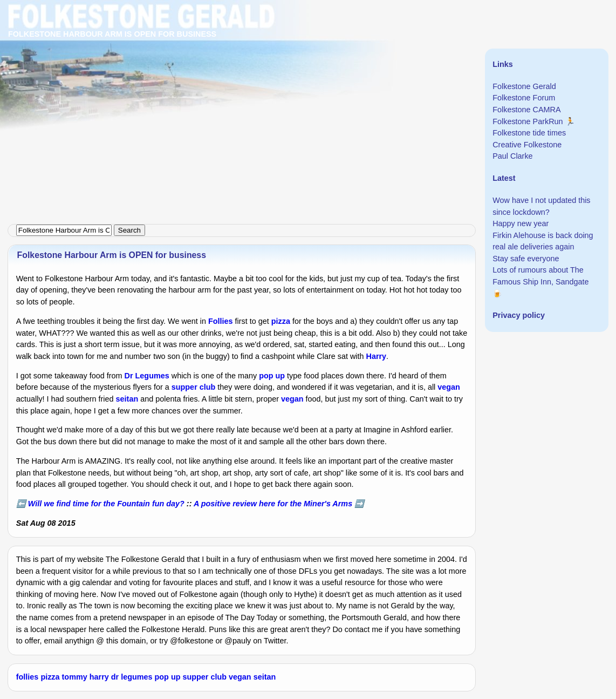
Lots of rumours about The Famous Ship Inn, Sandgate (540, 276)
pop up (272, 376)
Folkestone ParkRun (528, 121)
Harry (377, 356)
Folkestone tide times (529, 133)
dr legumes (132, 677)
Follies (221, 321)
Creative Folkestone (527, 145)
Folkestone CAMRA (526, 110)
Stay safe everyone (526, 259)
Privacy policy (519, 315)
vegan (449, 387)
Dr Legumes (147, 376)
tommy (75, 677)
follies (28, 677)
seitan (127, 399)
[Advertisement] (308, 76)
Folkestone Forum (524, 98)
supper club (194, 387)
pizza (281, 321)
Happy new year (521, 223)
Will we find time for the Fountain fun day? (106, 504)
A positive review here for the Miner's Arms (273, 504)
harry (99, 677)
